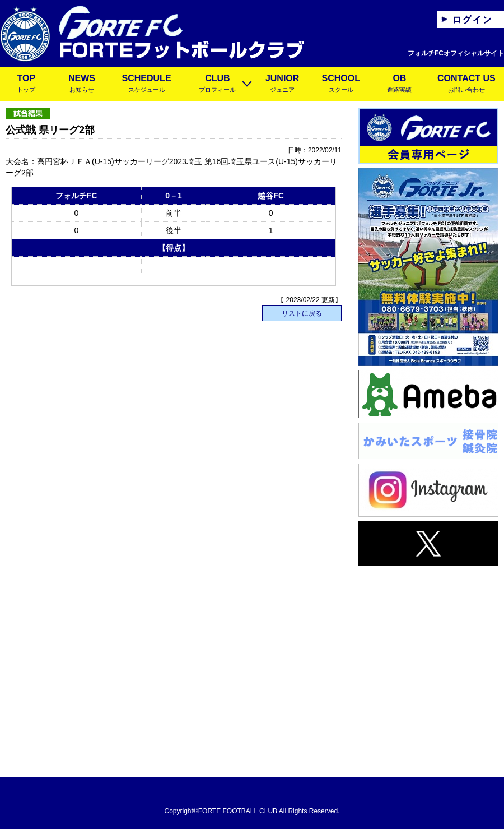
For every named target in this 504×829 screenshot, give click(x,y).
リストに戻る (302, 313)
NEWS (82, 84)
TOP (26, 84)
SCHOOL (341, 84)
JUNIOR (283, 84)
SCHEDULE (146, 84)
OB (400, 84)
